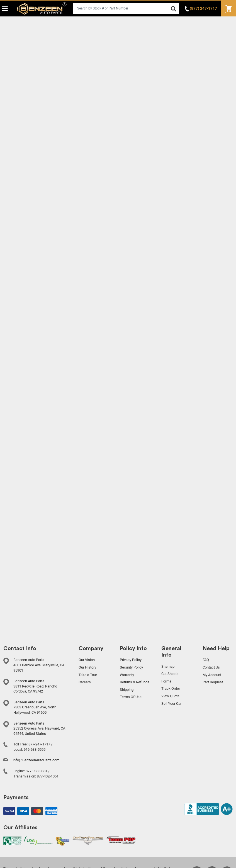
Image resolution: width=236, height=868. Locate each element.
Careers (85, 682)
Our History (87, 667)
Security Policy (131, 667)
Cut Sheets (170, 674)
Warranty (127, 675)
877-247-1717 (39, 744)
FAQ (206, 660)
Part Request (213, 682)
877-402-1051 (48, 776)
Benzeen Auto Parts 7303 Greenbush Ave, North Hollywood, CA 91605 (35, 707)
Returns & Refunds (135, 682)
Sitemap (168, 666)
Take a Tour (88, 675)
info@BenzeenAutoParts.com (36, 760)
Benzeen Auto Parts (42, 8)
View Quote (170, 696)
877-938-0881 (37, 771)
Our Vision (87, 660)
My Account (212, 675)
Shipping (127, 690)
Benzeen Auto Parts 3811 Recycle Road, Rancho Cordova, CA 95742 (35, 686)
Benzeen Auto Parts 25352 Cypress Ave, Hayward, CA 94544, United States (39, 728)
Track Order (171, 688)
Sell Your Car (171, 704)
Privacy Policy (131, 660)
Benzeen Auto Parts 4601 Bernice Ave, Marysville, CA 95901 (39, 665)
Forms (166, 681)
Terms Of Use (131, 697)
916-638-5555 (35, 749)
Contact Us (211, 667)
